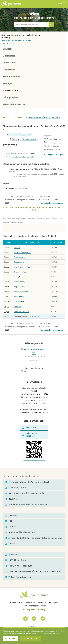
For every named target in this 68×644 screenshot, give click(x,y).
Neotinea (6, 40)
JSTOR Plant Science (16, 560)
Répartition (9, 70)
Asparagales (19, 296)
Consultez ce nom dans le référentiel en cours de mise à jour (34, 209)
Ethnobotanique (11, 77)
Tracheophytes (20, 272)
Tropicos (11, 527)
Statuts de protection (14, 104)
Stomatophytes (20, 262)
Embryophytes (20, 257)
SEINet (10, 544)
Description (9, 56)
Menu (62, 4)
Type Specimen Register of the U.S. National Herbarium (33, 572)
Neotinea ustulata (21, 311)
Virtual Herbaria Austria (18, 577)
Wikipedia (11, 555)
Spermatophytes (21, 282)
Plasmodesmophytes (22, 252)
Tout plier (60, 154)
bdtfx (20, 117)
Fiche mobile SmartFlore (30, 435)
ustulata (15, 40)
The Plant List (13, 516)
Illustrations (9, 63)
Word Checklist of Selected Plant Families (26, 505)
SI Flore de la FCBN (16, 488)
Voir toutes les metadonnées (51, 203)
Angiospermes (20, 287)
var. (21, 40)
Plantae (17, 247)
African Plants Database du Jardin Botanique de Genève (34, 538)
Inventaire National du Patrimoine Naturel (27, 482)
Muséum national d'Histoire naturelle (25, 493)
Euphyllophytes (20, 277)
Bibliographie (10, 97)
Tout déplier (49, 154)
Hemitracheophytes (22, 267)
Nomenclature (10, 90)
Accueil (7, 117)
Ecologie (8, 84)
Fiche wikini (29, 428)
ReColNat (11, 499)
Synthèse (8, 49)
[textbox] (32, 25)
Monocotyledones (21, 291)
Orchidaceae (9, 44)
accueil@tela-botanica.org (34, 610)
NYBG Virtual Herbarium (18, 566)
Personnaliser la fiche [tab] (32, 370)
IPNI (9, 521)
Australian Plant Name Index (20, 532)
